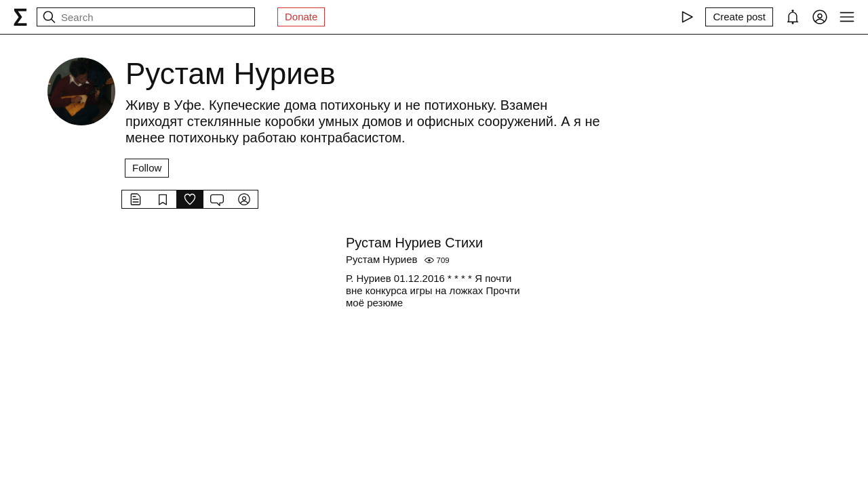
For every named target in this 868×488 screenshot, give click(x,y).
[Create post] (739, 17)
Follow (147, 168)
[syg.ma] (20, 17)
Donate (301, 17)
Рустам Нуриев (382, 259)
